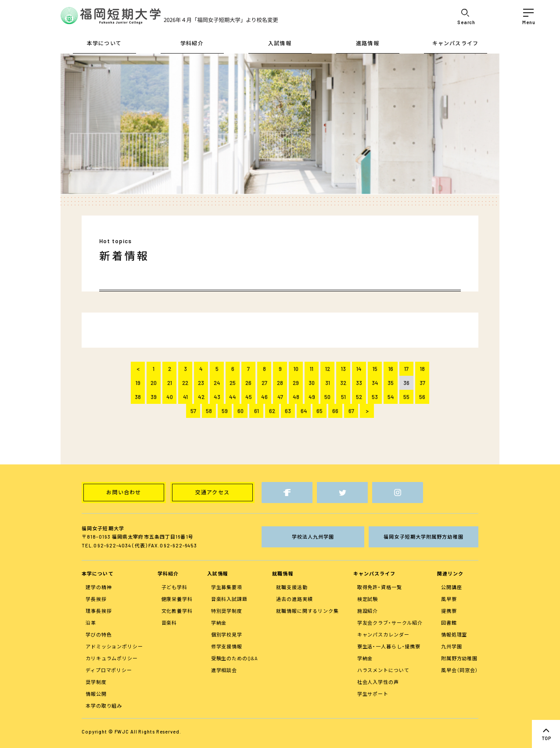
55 (406, 397)
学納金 (219, 623)
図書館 (449, 623)
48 (296, 397)
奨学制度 (96, 682)
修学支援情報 (227, 646)
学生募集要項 (227, 587)
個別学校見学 (227, 635)
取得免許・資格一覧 (380, 587)
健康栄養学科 (177, 599)
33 (359, 383)
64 (304, 411)
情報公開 (96, 694)
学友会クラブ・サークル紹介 (390, 623)
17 (406, 369)
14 (359, 369)
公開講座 (452, 587)
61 (257, 411)
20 (154, 383)
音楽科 (169, 623)
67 (351, 411)
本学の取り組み (104, 706)
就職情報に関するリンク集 (307, 611)
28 (280, 383)
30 (312, 383)
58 (209, 411)
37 (422, 383)
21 (170, 383)
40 (170, 397)
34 (375, 383)
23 (201, 383)
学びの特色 (99, 635)
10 (296, 369)
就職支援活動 (292, 587)
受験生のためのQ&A (235, 658)
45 (249, 397)
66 (335, 411)
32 (343, 383)
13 (343, 369)
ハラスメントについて (383, 670)
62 (272, 411)
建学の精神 (99, 587)
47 (280, 397)
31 (328, 383)
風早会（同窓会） (460, 670)
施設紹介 (368, 611)
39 (154, 397)
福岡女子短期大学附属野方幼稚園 (424, 537)
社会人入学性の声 (378, 682)
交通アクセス (212, 492)
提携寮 (449, 611)
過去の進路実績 (294, 599)
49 (312, 397)
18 (422, 369)
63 (288, 411)
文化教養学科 (177, 611)
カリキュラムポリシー (112, 658)
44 (233, 397)
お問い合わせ (124, 492)
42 (201, 397)
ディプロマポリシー (109, 670)
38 (138, 397)
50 (327, 397)
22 (185, 383)
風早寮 (449, 599)
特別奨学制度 (227, 611)
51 (343, 397)
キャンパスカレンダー (383, 635)
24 (217, 383)
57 (193, 411)
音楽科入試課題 (229, 599)
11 (312, 369)
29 (296, 383)
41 (185, 397)
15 (375, 369)
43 (217, 397)
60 (241, 411)
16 (391, 369)
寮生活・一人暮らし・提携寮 (389, 646)
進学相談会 (224, 670)
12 (328, 369)
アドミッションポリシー (114, 646)
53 (375, 397)
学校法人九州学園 (313, 537)
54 (391, 397)
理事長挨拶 (99, 611)
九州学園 (452, 646)
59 (225, 411)
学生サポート (373, 694)
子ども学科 (174, 587)
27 (264, 383)
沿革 (91, 623)
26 (248, 383)
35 (391, 383)
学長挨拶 (96, 599)
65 (319, 411)
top (546, 734)
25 (233, 383)
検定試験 (368, 599)
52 (359, 397)
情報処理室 (454, 635)
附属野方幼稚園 (459, 658)
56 (422, 397)
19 (138, 383)
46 (264, 397)
